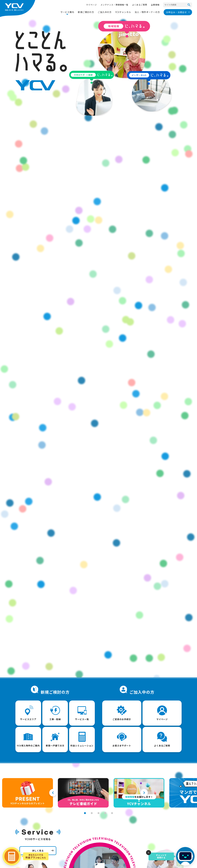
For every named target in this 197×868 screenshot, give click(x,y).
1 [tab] (85, 813)
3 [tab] (98, 813)
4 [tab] (105, 813)
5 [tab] (112, 813)
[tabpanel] (28, 793)
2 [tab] (92, 813)
